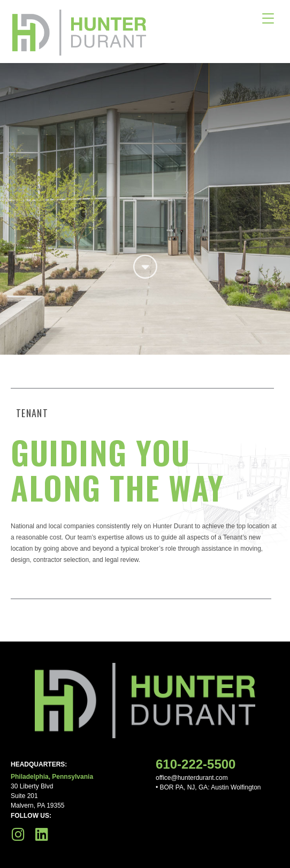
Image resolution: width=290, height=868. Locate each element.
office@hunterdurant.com (192, 778)
